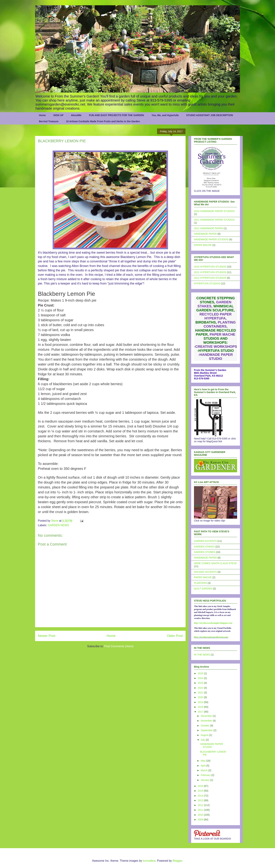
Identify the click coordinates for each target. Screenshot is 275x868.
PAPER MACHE (203, 245)
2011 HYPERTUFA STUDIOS (210, 272)
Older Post (175, 636)
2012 (201, 805)
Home (42, 115)
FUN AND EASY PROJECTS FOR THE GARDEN (116, 115)
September (207, 730)
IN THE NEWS (202, 655)
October (205, 726)
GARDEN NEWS (58, 525)
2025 (201, 673)
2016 (201, 786)
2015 (201, 791)
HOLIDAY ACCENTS (205, 572)
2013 (201, 800)
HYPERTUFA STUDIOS (207, 283)
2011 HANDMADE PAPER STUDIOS (214, 220)
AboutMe (76, 115)
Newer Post (47, 636)
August (205, 735)
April (203, 766)
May (203, 761)
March (204, 770)
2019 (201, 702)
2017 (201, 712)
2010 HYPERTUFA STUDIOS (210, 267)
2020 (201, 697)
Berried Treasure (49, 121)
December (207, 716)
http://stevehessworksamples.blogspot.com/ (213, 623)
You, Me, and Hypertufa (165, 115)
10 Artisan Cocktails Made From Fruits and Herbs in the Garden (103, 121)
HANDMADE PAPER (205, 234)
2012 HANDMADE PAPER (208, 228)
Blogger (177, 861)
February (206, 775)
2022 (201, 688)
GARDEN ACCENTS (205, 541)
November (207, 721)
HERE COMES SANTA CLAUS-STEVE (215, 563)
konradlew (149, 861)
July (203, 740)
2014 (201, 796)
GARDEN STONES (205, 552)
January (205, 780)
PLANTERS (200, 583)
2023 (201, 683)
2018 (201, 707)
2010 (201, 815)
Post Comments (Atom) (119, 646)
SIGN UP (58, 115)
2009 (201, 820)
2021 (201, 693)
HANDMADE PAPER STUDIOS (211, 239)
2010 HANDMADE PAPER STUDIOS (214, 211)
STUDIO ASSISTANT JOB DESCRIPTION (209, 115)
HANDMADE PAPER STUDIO (212, 745)
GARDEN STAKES (204, 547)
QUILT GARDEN (203, 589)
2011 (201, 810)
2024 (201, 678)
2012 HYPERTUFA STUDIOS (210, 278)
